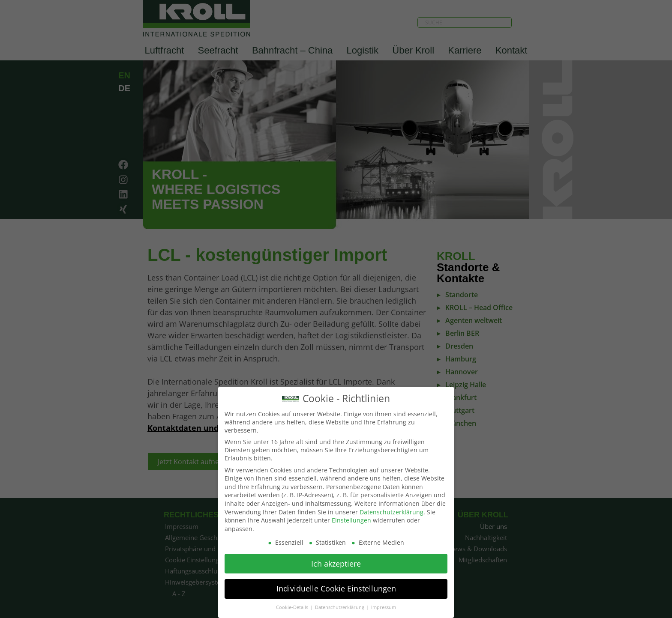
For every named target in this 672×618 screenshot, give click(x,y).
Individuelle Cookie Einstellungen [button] (336, 585)
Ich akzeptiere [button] (336, 560)
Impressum (384, 604)
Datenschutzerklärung (391, 509)
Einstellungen (351, 517)
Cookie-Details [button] (293, 604)
